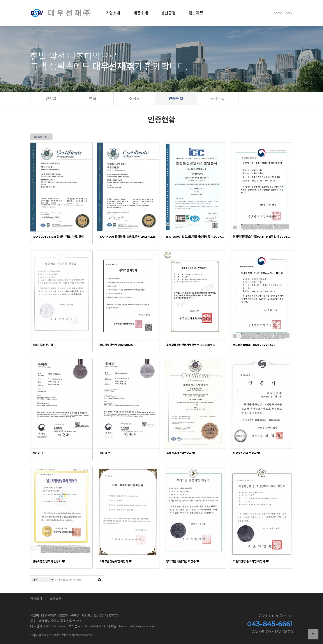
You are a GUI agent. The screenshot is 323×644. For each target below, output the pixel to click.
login (288, 13)
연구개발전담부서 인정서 (49, 561)
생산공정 (168, 13)
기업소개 (113, 13)
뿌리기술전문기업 (43, 345)
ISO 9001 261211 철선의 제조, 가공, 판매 (58, 237)
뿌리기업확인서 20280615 (116, 345)
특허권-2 (105, 453)
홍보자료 (196, 13)
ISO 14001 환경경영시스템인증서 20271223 (128, 237)
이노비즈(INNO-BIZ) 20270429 (254, 345)
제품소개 (141, 13)
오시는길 (55, 598)
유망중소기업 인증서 (247, 453)
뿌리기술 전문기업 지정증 (183, 561)
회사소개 (36, 598)
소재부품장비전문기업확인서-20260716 (191, 345)
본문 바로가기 (0, 0)
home (278, 13)
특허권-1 (38, 453)
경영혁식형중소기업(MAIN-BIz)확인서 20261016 (262, 237)
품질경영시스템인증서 (181, 453)
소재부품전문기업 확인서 (116, 561)
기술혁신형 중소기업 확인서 (251, 561)
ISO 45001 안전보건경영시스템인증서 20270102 (195, 237)
